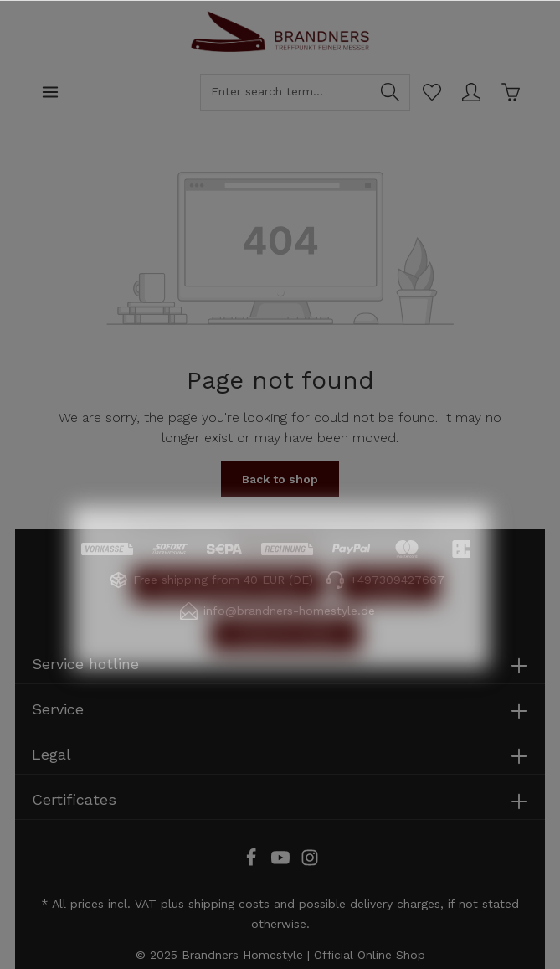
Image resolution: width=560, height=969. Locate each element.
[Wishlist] (432, 92)
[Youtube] (283, 863)
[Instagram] (310, 863)
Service (58, 709)
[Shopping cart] (510, 92)
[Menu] (50, 92)
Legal (51, 754)
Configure (389, 623)
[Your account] (471, 92)
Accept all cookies (285, 673)
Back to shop (280, 479)
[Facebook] (253, 863)
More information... (280, 581)
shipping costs (229, 904)
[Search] (390, 92)
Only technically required (228, 623)
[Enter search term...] (286, 92)
